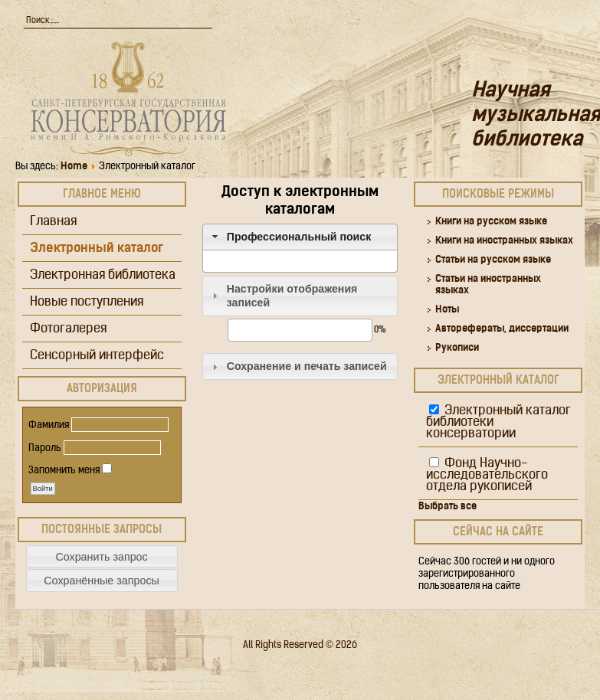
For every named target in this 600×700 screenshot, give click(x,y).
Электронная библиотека (103, 275)
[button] (102, 556)
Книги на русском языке (491, 222)
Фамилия (49, 425)
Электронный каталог (97, 249)
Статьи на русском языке (493, 260)
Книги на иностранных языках (504, 241)
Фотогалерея (68, 329)
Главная (53, 222)
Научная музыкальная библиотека (536, 116)
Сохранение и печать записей (307, 366)
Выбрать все (448, 507)
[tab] (300, 237)
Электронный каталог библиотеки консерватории (498, 422)
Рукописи (457, 348)
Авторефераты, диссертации (502, 329)
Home (74, 167)
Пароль (45, 448)
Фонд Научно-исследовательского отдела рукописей (487, 475)
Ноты (447, 310)
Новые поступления (87, 302)
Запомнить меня (64, 471)
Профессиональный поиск (299, 237)
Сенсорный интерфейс (97, 356)
